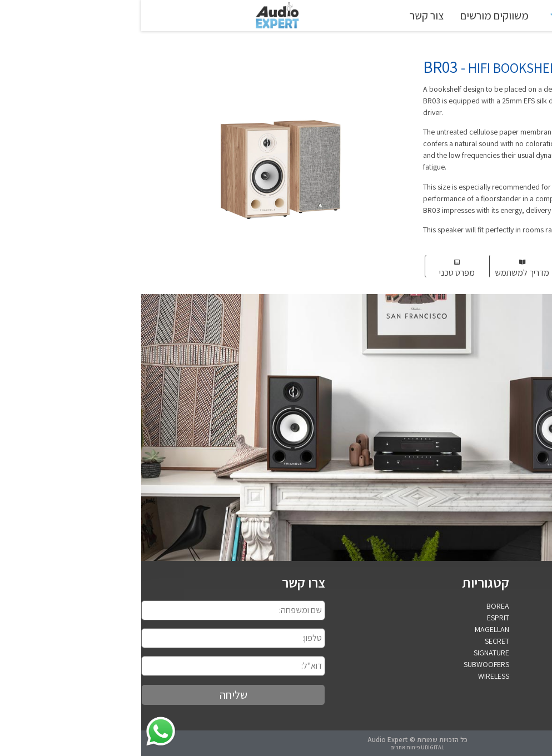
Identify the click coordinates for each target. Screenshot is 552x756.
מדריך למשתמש (381, 273)
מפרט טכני (316, 273)
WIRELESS (352, 676)
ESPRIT (357, 618)
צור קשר (285, 16)
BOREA (357, 606)
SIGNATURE (350, 653)
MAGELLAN (351, 629)
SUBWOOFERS (345, 664)
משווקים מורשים (353, 16)
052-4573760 (530, 677)
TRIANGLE (435, 16)
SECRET (356, 641)
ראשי (492, 16)
